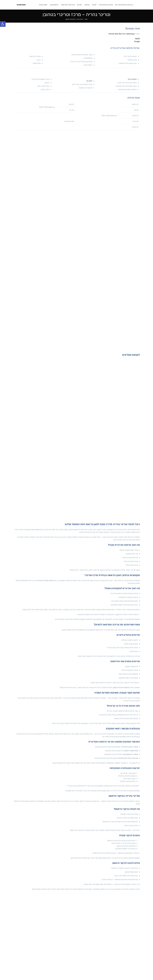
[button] (3, 24)
